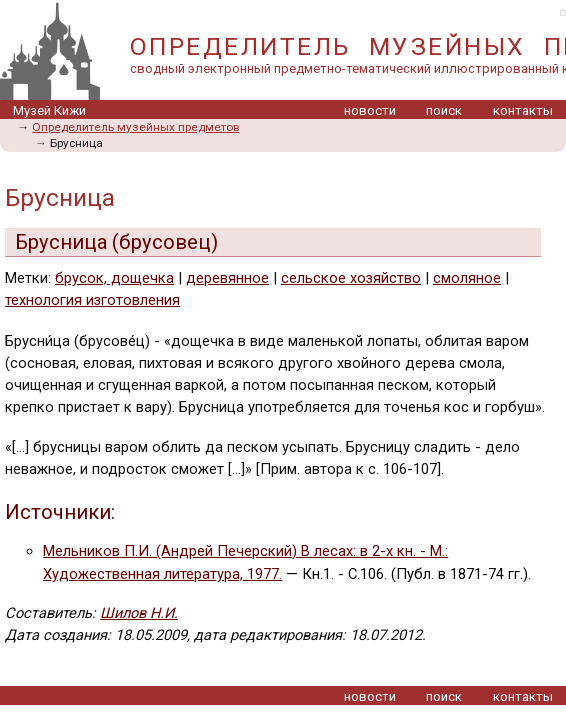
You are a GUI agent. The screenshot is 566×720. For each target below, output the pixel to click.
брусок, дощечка (114, 278)
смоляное (467, 278)
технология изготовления (92, 300)
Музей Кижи (49, 110)
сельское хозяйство (351, 278)
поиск (444, 110)
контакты (523, 110)
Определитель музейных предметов (135, 127)
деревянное (227, 278)
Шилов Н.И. (139, 613)
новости (370, 110)
